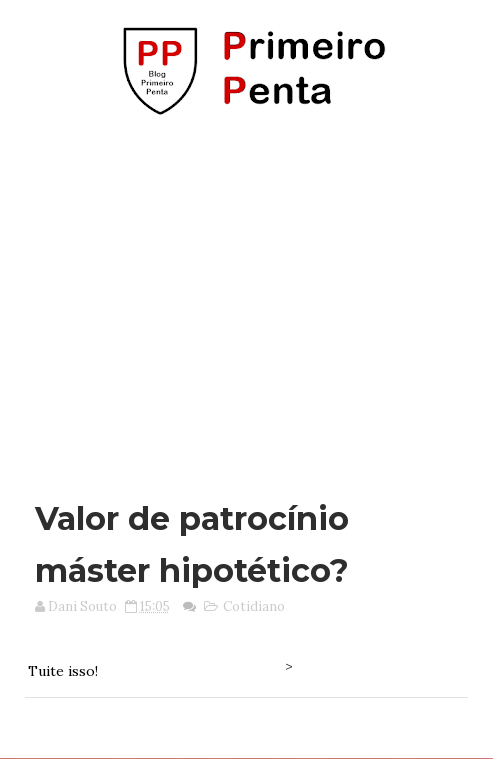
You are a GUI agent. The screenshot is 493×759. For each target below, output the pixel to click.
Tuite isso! (63, 671)
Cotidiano (254, 606)
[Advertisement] (251, 298)
